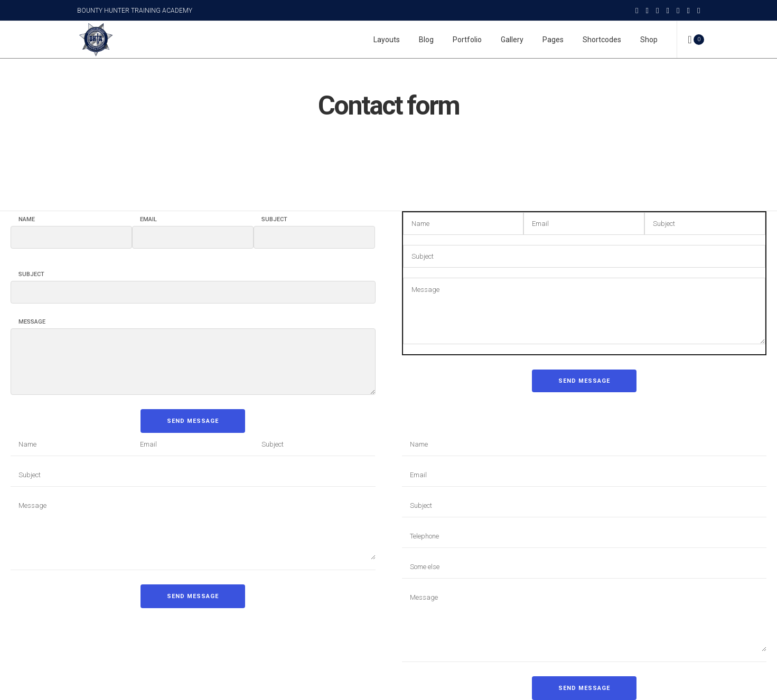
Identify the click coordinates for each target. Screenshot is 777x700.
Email (148, 220)
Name (27, 220)
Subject (274, 220)
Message (32, 322)
